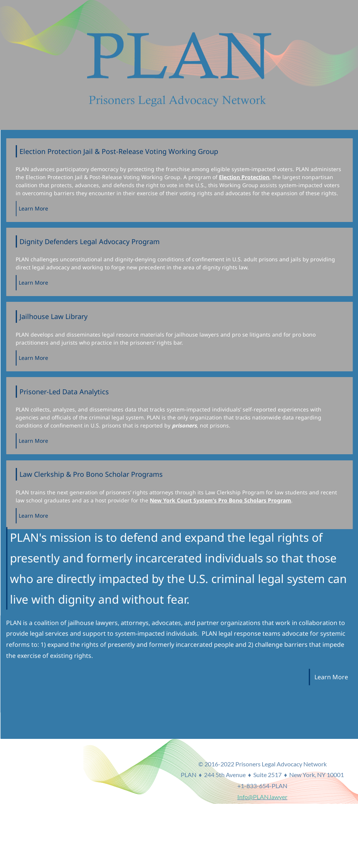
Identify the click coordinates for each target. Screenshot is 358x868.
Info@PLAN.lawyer (331, 805)
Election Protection (251, 177)
